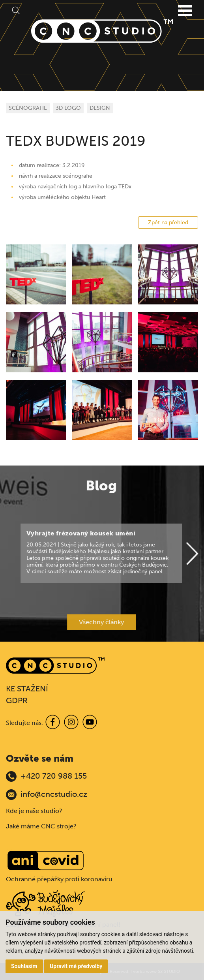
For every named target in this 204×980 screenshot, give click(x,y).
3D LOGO (68, 108)
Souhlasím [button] (24, 966)
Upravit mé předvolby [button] (76, 966)
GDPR (17, 700)
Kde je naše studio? (34, 811)
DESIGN (100, 108)
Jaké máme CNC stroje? (41, 826)
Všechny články (80, 622)
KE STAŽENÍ (27, 689)
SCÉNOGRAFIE (28, 108)
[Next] (171, 554)
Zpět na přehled (168, 222)
